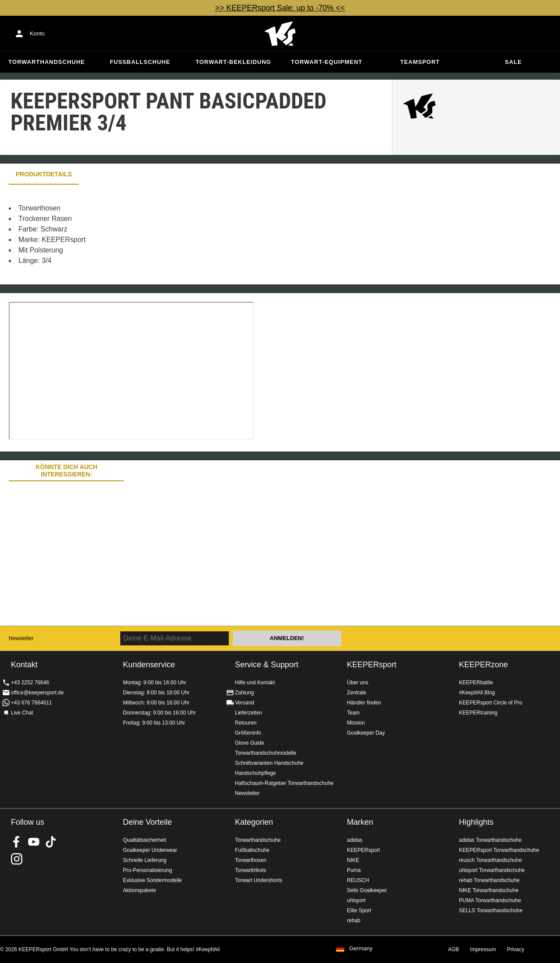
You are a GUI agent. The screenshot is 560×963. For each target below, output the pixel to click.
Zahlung (244, 693)
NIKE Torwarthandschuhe (489, 890)
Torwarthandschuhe (47, 62)
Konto (37, 33)
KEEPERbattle (476, 683)
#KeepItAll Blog (477, 693)
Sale (513, 62)
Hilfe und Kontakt (255, 683)
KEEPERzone (483, 665)
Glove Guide (250, 743)
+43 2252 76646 (30, 683)
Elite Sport (359, 910)
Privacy (516, 949)
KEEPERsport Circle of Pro (491, 703)
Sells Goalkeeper (367, 890)
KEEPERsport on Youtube (34, 842)
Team (353, 713)
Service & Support (267, 665)
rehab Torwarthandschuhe (489, 880)
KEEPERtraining (478, 713)
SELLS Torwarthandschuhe (491, 910)
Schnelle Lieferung (145, 860)
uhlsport (356, 900)
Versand (245, 703)
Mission (356, 723)
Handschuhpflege (255, 773)
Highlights (476, 822)
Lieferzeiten (248, 713)
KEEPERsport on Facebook (17, 842)
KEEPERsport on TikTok (51, 842)
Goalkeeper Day (366, 733)
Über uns (358, 683)
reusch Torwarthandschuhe (490, 860)
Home (280, 34)
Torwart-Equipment (327, 62)
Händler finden (364, 703)
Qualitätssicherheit (145, 840)
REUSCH (358, 880)
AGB (453, 949)
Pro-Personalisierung (147, 870)
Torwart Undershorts (259, 880)
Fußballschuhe (140, 62)
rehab (354, 921)
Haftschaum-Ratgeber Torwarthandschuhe (284, 783)
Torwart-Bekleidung (233, 62)
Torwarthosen (251, 860)
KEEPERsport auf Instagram (17, 859)
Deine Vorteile (147, 822)
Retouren (246, 723)
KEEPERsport (372, 665)
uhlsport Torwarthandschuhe (492, 870)
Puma (354, 870)
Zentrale (357, 693)
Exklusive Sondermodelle (152, 880)
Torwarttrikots (250, 870)
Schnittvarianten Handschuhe (269, 763)
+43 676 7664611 (31, 703)
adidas (355, 840)
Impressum (483, 949)
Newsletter (21, 638)
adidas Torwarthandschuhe (490, 840)
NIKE (353, 860)
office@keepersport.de (37, 693)
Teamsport (420, 62)
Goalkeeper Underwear (150, 850)
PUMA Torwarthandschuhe (490, 900)
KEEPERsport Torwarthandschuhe (499, 850)
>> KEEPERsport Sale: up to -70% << (280, 8)
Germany (361, 949)
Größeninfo (248, 733)
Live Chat (22, 713)
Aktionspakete (139, 890)
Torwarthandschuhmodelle (266, 753)
